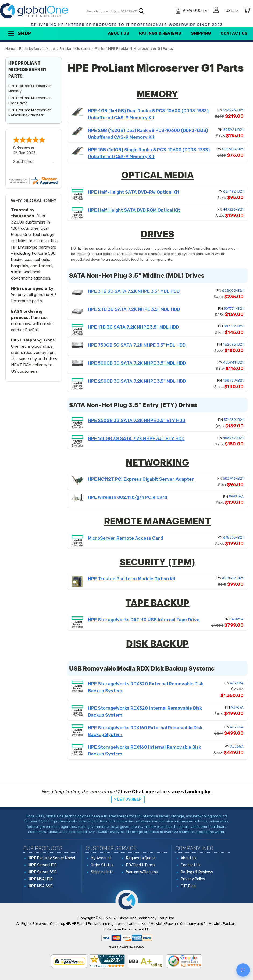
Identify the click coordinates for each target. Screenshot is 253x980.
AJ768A (237, 683)
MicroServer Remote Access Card (125, 538)
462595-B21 (233, 344)
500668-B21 (233, 149)
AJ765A (237, 746)
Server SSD (43, 872)
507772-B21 (234, 326)
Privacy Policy (193, 879)
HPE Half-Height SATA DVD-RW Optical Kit (134, 192)
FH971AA (236, 496)
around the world (210, 832)
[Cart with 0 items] (247, 11)
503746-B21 (233, 478)
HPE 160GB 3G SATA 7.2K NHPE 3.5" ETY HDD (136, 438)
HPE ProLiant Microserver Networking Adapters (30, 113)
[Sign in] (216, 11)
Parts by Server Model (52, 858)
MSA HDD (41, 879)
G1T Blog (188, 886)
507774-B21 (234, 308)
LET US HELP (129, 799)
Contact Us (234, 33)
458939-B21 (233, 380)
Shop (19, 34)
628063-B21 (233, 290)
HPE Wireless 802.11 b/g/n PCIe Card (128, 497)
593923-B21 (233, 110)
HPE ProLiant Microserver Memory (30, 88)
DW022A (236, 619)
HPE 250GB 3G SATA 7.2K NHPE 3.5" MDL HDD (137, 381)
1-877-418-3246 (126, 947)
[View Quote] (190, 11)
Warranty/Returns (142, 872)
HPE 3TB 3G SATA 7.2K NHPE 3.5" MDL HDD (134, 291)
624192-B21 (233, 191)
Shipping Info (102, 872)
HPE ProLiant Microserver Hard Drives (30, 101)
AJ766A (237, 727)
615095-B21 (233, 537)
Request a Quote (141, 858)
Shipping (201, 33)
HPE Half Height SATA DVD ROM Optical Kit (134, 210)
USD (231, 11)
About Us (119, 33)
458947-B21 (233, 438)
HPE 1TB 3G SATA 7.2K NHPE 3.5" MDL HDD (133, 327)
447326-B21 (233, 209)
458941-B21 (233, 362)
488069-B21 (233, 578)
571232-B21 (234, 420)
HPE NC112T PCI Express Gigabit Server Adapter (141, 479)
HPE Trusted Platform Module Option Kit (132, 579)
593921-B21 (234, 130)
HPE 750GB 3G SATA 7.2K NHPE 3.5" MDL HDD (137, 345)
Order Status (102, 865)
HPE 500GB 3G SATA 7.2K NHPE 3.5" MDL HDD (137, 363)
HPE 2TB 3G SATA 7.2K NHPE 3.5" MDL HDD (134, 309)
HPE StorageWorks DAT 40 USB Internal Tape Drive (144, 620)
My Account (101, 858)
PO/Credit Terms (141, 865)
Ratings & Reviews (160, 33)
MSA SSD (41, 886)
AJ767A (237, 707)
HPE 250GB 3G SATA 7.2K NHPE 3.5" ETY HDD (137, 420)
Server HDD (43, 865)
